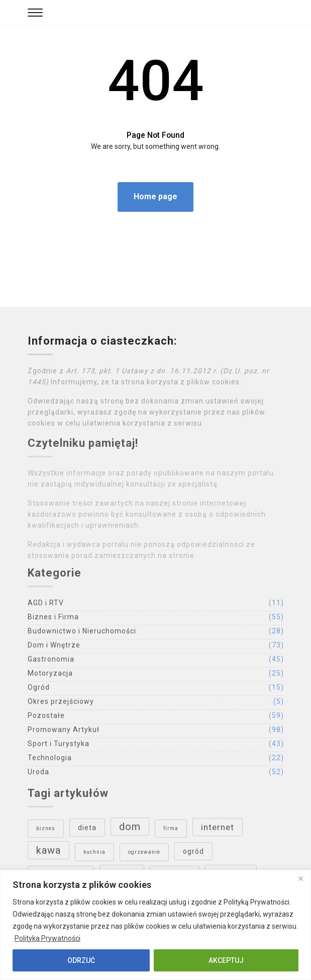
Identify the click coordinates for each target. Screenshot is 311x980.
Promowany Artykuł (64, 732)
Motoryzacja (50, 676)
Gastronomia (51, 662)
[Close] (300, 878)
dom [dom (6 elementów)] (130, 829)
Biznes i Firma (53, 619)
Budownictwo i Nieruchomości (82, 633)
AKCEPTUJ (226, 960)
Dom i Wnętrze (54, 647)
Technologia (50, 760)
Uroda (38, 774)
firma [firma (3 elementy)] (171, 831)
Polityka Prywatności (47, 938)
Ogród (39, 690)
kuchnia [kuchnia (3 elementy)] (94, 854)
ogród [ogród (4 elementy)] (193, 854)
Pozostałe (46, 718)
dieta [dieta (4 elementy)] (87, 830)
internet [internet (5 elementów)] (218, 830)
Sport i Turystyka (59, 746)
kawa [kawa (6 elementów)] (48, 853)
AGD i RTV (46, 605)
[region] (155, 925)
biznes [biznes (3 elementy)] (46, 831)
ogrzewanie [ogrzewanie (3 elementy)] (144, 854)
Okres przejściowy (61, 704)
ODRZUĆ (81, 960)
